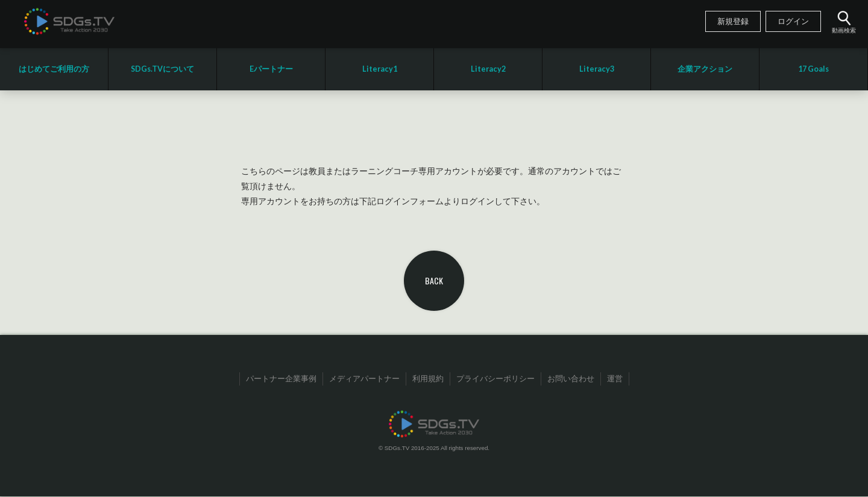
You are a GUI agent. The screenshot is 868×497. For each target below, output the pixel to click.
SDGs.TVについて (162, 69)
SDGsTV (69, 21)
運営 (615, 379)
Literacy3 (597, 69)
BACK (434, 280)
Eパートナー (271, 69)
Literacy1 (380, 69)
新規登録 (733, 22)
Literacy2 (488, 69)
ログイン (793, 22)
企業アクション (705, 69)
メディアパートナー (364, 379)
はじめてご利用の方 (54, 69)
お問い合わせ (571, 379)
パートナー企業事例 (281, 379)
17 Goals (813, 69)
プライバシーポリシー (495, 379)
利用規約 (428, 379)
